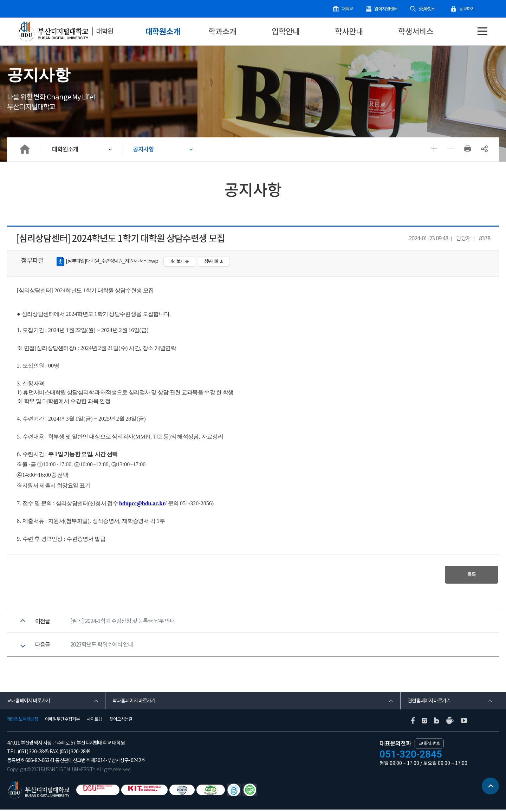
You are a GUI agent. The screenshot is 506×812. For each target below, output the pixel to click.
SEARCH (427, 9)
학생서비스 (416, 31)
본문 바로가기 (0, 0)
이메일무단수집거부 (62, 722)
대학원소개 (163, 31)
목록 (470, 575)
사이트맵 (95, 722)
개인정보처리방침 (22, 722)
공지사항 (144, 149)
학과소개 (222, 31)
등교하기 (467, 9)
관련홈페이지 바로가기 (429, 703)
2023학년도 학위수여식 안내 (102, 647)
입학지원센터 (387, 9)
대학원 (105, 31)
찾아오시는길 (121, 722)
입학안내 (286, 31)
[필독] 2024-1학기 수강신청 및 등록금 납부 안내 (122, 622)
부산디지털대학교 (53, 32)
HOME (25, 149)
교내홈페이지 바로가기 (28, 703)
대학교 (348, 9)
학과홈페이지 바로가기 (134, 703)
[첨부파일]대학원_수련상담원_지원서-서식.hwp (110, 261)
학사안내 (349, 31)
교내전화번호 (429, 746)
